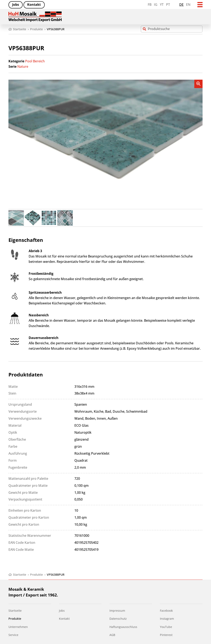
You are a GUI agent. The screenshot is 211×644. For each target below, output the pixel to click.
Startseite (15, 611)
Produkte (15, 619)
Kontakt (34, 5)
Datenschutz (118, 619)
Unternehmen (18, 627)
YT (162, 5)
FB (150, 5)
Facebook (166, 611)
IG (156, 5)
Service (13, 635)
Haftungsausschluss (123, 627)
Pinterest (166, 635)
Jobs (16, 5)
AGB (112, 635)
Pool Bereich (35, 61)
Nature (23, 66)
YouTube (166, 627)
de (181, 5)
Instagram (167, 619)
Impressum (117, 611)
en (188, 5)
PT (168, 5)
